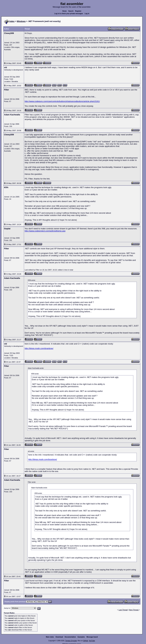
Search (71, 11)
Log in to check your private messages (69, 14)
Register (78, 11)
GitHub (86, 641)
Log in (87, 14)
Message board (92, 637)
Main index (50, 637)
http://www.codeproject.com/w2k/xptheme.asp (45, 231)
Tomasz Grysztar (71, 641)
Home (65, 11)
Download (59, 637)
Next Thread (134, 610)
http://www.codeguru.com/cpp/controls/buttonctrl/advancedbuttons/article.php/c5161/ (62, 101)
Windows (21, 21)
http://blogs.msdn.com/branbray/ (39, 348)
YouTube (92, 641)
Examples (81, 637)
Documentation (70, 637)
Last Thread (123, 610)
